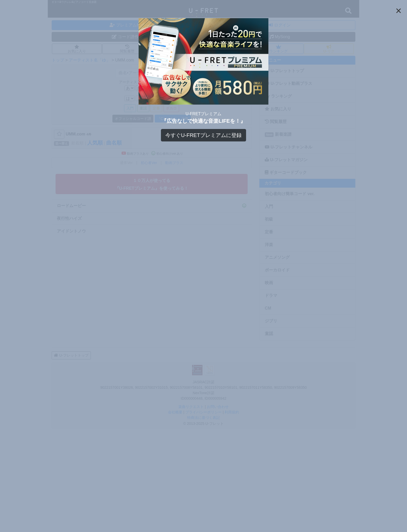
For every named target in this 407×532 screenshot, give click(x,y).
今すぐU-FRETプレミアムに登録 (203, 135)
